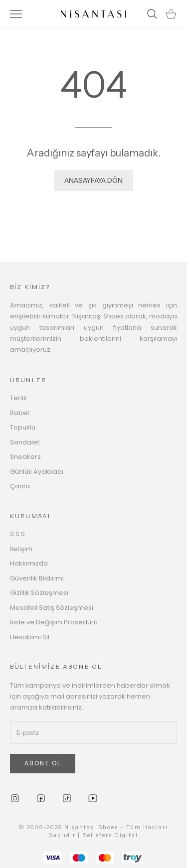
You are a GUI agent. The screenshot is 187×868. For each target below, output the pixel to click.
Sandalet (25, 442)
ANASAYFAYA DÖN (93, 180)
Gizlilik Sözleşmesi (39, 593)
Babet (20, 413)
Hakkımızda (29, 563)
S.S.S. (18, 534)
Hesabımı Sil (30, 637)
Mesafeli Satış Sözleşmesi (52, 608)
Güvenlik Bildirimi (37, 578)
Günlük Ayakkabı (37, 472)
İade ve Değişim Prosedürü (54, 622)
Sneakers (25, 457)
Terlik (18, 398)
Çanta (20, 486)
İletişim (21, 549)
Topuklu (23, 427)
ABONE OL (43, 763)
